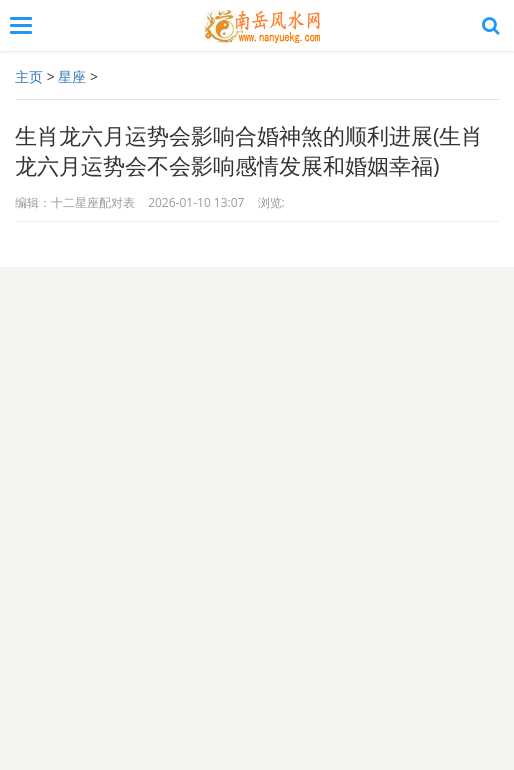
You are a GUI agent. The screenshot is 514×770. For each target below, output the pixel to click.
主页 (29, 76)
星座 (72, 76)
